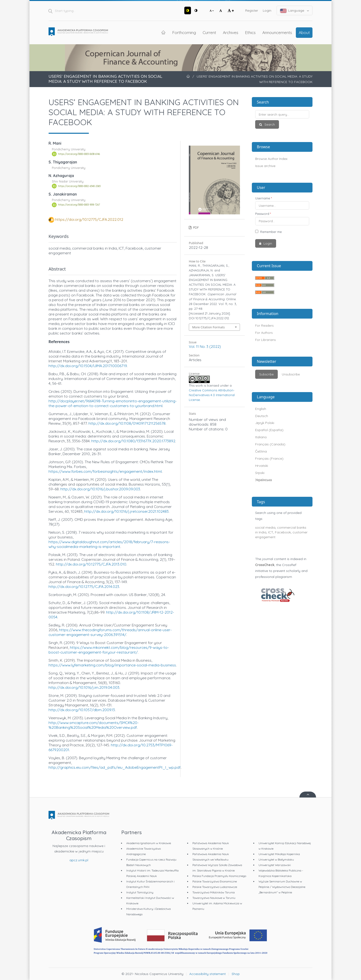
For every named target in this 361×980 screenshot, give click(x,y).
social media (265, 527)
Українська (263, 480)
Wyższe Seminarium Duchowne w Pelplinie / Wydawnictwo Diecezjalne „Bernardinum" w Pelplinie (282, 887)
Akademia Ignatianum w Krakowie (149, 843)
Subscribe (266, 374)
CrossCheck (265, 565)
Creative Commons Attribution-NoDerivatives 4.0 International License (212, 395)
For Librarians (265, 340)
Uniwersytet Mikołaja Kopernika (279, 854)
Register (252, 10)
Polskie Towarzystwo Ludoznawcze (215, 887)
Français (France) (269, 458)
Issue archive (265, 166)
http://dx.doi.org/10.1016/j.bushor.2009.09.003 (100, 489)
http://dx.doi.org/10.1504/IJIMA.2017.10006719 (88, 366)
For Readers (264, 325)
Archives (231, 32)
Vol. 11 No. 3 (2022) (205, 346)
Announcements (277, 32)
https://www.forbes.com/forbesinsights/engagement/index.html (105, 471)
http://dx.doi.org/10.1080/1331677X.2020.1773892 (133, 441)
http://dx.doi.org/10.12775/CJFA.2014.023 (84, 586)
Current (209, 32)
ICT (271, 532)
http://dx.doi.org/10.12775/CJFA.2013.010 (91, 564)
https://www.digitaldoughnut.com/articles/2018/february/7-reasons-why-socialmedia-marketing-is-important (109, 544)
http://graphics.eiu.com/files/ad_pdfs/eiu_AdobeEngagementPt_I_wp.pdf (115, 767)
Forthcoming (184, 32)
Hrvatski (262, 466)
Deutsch (262, 416)
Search (269, 124)
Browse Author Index (271, 159)
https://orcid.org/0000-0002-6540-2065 (79, 186)
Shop (236, 974)
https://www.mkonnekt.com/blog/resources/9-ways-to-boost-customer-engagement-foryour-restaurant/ (109, 650)
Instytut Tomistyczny (140, 892)
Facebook (283, 532)
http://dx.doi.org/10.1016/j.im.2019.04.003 (84, 687)
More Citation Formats (208, 327)
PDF (195, 227)
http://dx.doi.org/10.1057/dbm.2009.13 (82, 710)
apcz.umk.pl (79, 860)
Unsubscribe (291, 374)
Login (267, 10)
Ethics (250, 32)
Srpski (260, 473)
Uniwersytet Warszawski (275, 865)
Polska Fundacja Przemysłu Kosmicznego (219, 876)
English (261, 409)
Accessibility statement (207, 974)
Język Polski (265, 423)
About (304, 32)
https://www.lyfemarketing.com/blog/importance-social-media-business (112, 665)
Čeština (261, 451)
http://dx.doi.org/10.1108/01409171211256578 (127, 423)
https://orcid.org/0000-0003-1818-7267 (79, 205)
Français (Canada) (270, 444)
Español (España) (269, 430)
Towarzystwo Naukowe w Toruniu (214, 898)
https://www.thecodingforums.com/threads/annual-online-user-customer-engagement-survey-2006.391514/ (110, 632)
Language (295, 11)
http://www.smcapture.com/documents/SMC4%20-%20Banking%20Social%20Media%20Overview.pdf (94, 725)
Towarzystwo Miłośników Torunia (214, 892)
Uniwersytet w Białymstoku (276, 859)
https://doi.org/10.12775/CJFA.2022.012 (89, 219)
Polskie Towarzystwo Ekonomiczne (215, 881)
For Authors (264, 333)
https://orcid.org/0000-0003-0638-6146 (79, 154)
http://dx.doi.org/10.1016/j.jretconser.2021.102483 (126, 511)
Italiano (261, 437)
